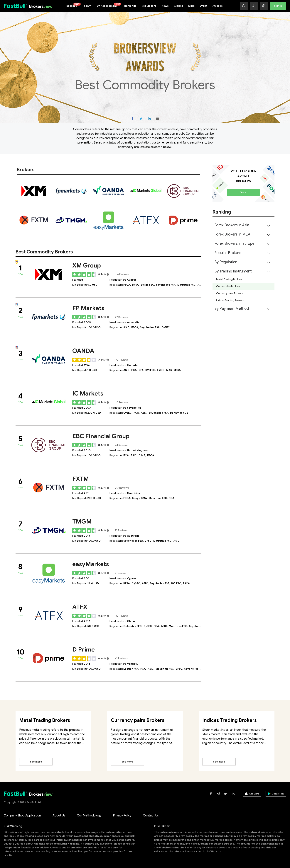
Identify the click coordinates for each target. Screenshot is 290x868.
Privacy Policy (122, 816)
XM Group (87, 265)
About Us (59, 816)
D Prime (84, 649)
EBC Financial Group (101, 436)
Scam (88, 6)
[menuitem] (243, 225)
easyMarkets (91, 564)
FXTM (81, 479)
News (165, 6)
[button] (264, 6)
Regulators (149, 6)
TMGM (82, 521)
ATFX (80, 607)
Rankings (130, 6)
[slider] (84, 274)
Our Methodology (89, 816)
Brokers (74, 5)
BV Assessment (109, 5)
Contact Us (151, 816)
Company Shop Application (22, 816)
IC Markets (88, 393)
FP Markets (88, 308)
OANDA (83, 351)
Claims (178, 6)
